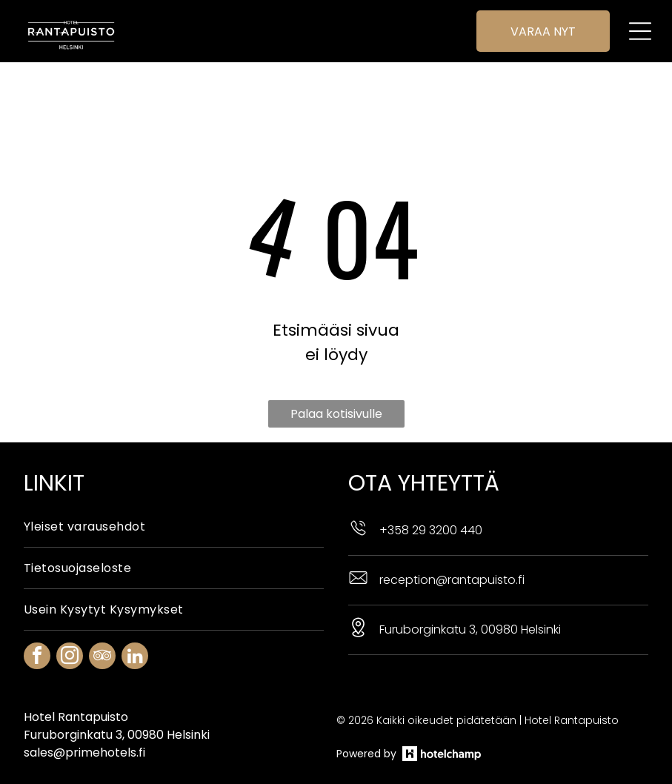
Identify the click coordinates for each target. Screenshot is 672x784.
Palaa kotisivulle (336, 377)
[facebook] (37, 621)
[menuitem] (174, 490)
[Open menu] (637, 31)
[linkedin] (135, 621)
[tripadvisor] (102, 621)
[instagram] (70, 621)
